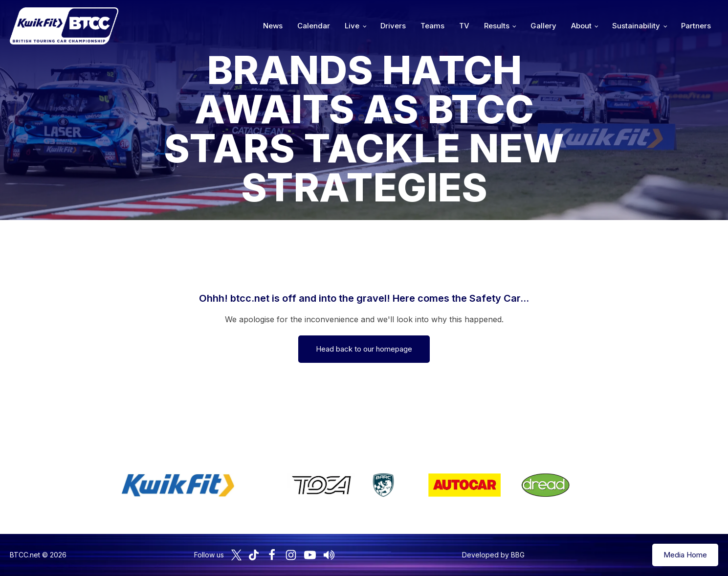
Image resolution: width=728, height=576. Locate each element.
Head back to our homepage (364, 349)
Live (352, 26)
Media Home (685, 555)
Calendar (314, 26)
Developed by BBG (493, 555)
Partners (696, 26)
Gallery (543, 26)
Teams (432, 26)
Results (497, 26)
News (273, 26)
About (581, 26)
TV (464, 26)
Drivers (393, 26)
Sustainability (636, 26)
